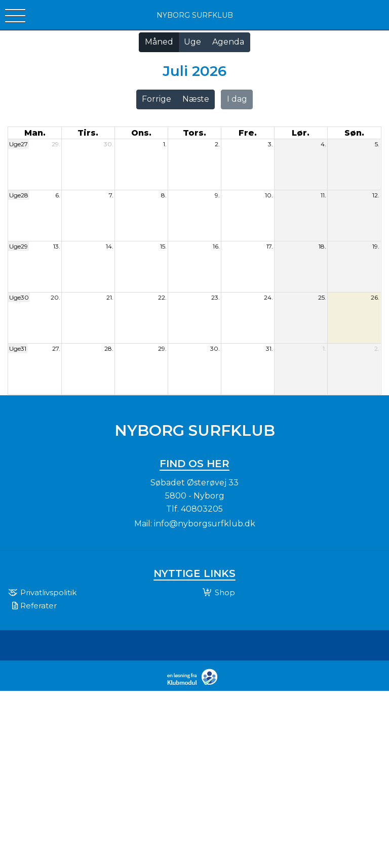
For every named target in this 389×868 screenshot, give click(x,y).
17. (270, 246)
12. (376, 195)
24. (268, 297)
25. (322, 297)
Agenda (228, 42)
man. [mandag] (35, 133)
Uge (192, 42)
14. (110, 246)
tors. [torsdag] (194, 133)
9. (217, 195)
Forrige (157, 99)
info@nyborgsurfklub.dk (205, 524)
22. (162, 297)
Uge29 (18, 246)
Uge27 (18, 144)
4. (323, 144)
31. (269, 348)
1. (165, 144)
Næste (196, 99)
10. (269, 195)
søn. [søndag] (354, 133)
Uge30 (19, 297)
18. (322, 246)
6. (58, 195)
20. (55, 297)
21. (110, 297)
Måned (159, 42)
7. (111, 195)
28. (109, 348)
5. (377, 144)
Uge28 (19, 195)
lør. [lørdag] (301, 133)
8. (164, 195)
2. (217, 144)
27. (56, 348)
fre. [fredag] (248, 133)
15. (163, 246)
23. (216, 297)
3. (270, 144)
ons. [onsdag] (141, 133)
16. (216, 246)
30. (109, 144)
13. (57, 246)
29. (56, 144)
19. (376, 246)
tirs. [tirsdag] (88, 133)
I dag (237, 99)
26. (375, 297)
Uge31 (18, 348)
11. (323, 195)
